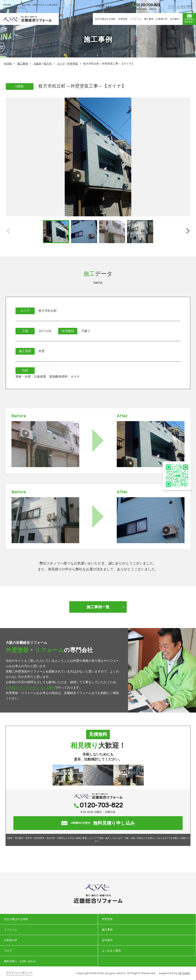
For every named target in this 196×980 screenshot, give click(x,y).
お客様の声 (162, 19)
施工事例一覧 (98, 607)
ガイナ (61, 64)
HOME (8, 64)
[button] (188, 232)
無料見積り (189, 19)
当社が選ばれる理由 (105, 19)
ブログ (171, 6)
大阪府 (37, 64)
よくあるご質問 (184, 6)
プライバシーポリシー (19, 973)
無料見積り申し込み (98, 823)
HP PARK (184, 973)
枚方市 (48, 64)
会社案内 (175, 19)
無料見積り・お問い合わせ (20, 961)
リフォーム (136, 19)
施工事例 (149, 19)
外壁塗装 (123, 19)
